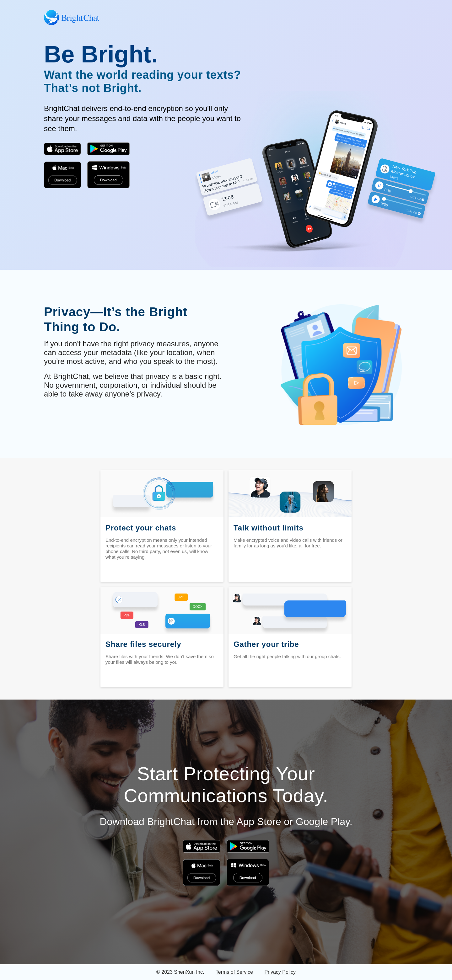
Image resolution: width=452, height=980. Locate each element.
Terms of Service (234, 972)
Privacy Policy (280, 972)
